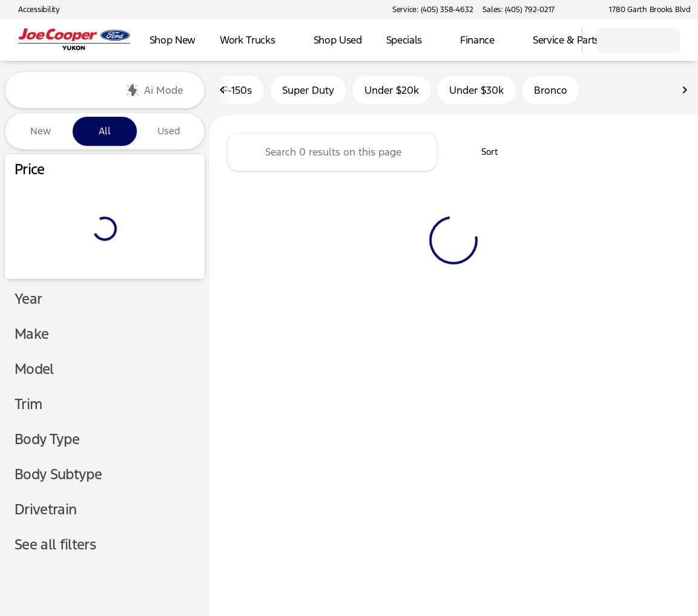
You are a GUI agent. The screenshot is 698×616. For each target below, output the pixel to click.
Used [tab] (169, 131)
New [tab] (41, 131)
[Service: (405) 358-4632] (433, 10)
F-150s (237, 90)
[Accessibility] (34, 10)
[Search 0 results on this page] (332, 152)
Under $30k (476, 90)
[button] (581, 10)
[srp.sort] (483, 152)
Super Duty (308, 90)
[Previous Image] (223, 90)
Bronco (551, 90)
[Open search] (558, 41)
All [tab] (105, 131)
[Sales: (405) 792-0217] (519, 10)
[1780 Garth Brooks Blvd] (644, 10)
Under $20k (392, 90)
